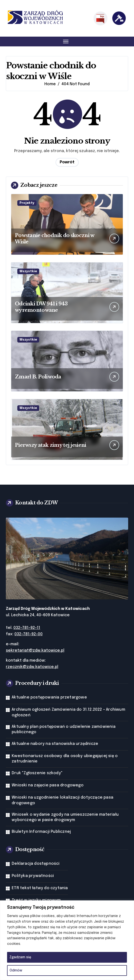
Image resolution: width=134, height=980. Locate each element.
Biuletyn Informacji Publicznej (41, 832)
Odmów (16, 970)
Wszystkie (28, 271)
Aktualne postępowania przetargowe (49, 697)
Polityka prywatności (33, 876)
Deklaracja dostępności (36, 864)
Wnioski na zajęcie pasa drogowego (48, 785)
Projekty (27, 203)
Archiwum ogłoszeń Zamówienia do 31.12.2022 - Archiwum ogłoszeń (68, 712)
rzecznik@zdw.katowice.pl (32, 667)
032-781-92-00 (29, 634)
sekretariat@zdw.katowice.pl (35, 651)
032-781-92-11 (27, 628)
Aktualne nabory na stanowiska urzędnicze (55, 744)
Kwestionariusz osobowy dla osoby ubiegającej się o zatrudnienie (65, 759)
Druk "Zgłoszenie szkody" (37, 773)
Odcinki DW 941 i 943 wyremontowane (41, 307)
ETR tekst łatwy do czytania (40, 888)
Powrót (67, 162)
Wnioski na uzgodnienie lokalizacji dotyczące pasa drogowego (62, 800)
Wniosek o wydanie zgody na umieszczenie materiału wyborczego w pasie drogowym (65, 817)
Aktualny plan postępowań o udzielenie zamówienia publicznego (64, 729)
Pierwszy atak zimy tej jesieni (50, 445)
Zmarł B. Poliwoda (38, 377)
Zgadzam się (20, 957)
